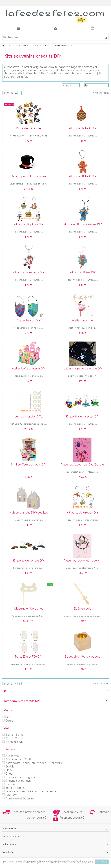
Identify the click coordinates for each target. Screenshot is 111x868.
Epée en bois (83, 609)
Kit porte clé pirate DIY (29, 225)
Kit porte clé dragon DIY (82, 513)
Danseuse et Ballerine (20, 799)
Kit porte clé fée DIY (83, 273)
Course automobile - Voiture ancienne (31, 791)
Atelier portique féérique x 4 (82, 561)
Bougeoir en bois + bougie (83, 657)
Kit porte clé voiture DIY (29, 561)
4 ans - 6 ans (14, 735)
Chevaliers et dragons (20, 777)
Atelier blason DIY (29, 321)
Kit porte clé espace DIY (29, 273)
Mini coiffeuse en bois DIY (29, 465)
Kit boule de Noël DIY (82, 129)
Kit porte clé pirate (29, 129)
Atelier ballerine (82, 321)
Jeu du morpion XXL (29, 417)
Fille (8, 717)
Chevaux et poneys (18, 781)
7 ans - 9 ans (14, 738)
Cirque (10, 784)
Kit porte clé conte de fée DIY (83, 225)
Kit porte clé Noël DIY (82, 177)
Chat (9, 774)
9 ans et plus (14, 742)
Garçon (10, 721)
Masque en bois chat (29, 609)
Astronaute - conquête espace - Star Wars (34, 763)
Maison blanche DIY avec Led (29, 513)
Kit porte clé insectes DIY (83, 417)
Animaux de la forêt (18, 760)
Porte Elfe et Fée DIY (29, 657)
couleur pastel (15, 788)
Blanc (9, 770)
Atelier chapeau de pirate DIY (82, 369)
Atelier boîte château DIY (29, 369)
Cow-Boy (11, 795)
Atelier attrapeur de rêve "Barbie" (83, 465)
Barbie (10, 767)
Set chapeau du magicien (29, 177)
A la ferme (12, 756)
